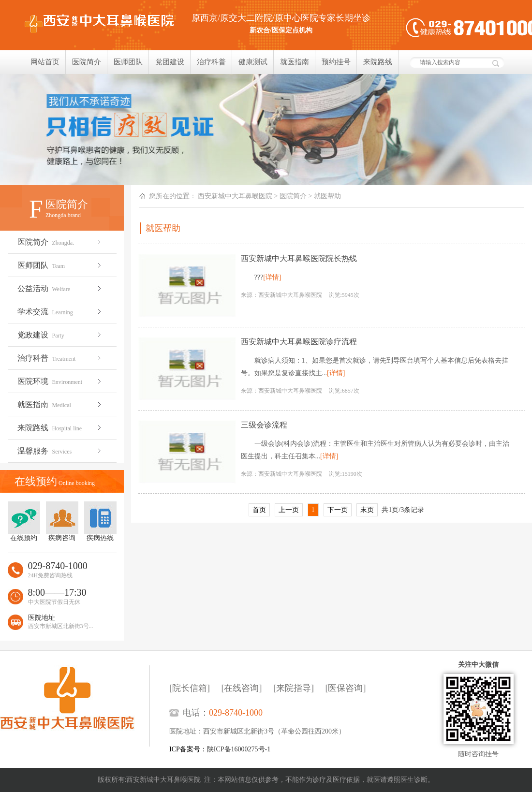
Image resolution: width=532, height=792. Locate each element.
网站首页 (45, 62)
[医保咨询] (346, 688)
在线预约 (24, 521)
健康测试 (253, 62)
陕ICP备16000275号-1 (239, 749)
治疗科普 (211, 62)
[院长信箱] (190, 688)
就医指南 (295, 62)
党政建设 (60, 335)
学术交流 (60, 312)
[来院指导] (294, 688)
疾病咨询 (62, 521)
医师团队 (128, 62)
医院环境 (60, 381)
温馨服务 (60, 451)
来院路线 (378, 62)
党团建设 (170, 62)
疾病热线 (100, 521)
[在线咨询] (242, 688)
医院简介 (87, 62)
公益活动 (60, 288)
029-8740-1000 (236, 713)
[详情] (272, 277)
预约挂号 (336, 62)
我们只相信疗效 (266, 130)
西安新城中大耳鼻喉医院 (235, 196)
